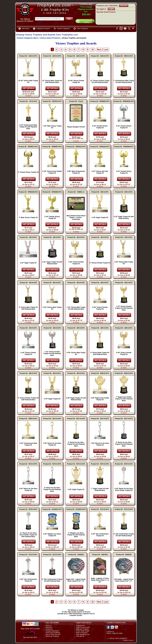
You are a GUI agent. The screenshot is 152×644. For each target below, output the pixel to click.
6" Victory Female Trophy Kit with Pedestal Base (28, 399)
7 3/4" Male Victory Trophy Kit (52, 127)
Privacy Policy (128, 641)
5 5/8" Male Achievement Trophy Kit (76, 172)
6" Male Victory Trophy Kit (28, 218)
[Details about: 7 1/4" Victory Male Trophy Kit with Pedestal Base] (76, 315)
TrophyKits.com (54, 5)
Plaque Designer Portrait (76, 127)
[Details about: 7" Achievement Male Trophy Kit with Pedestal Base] (124, 88)
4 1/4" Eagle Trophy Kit (100, 218)
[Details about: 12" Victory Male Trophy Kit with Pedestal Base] (52, 88)
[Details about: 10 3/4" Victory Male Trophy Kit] (29, 88)
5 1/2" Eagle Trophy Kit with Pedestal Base (124, 218)
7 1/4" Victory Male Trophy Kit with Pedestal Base (76, 308)
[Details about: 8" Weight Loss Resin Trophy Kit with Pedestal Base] (76, 542)
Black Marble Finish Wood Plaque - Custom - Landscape (76, 218)
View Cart (124, 5)
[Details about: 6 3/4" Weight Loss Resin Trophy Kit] (52, 542)
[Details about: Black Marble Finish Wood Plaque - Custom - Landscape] (76, 224)
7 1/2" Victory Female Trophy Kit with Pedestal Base (124, 308)
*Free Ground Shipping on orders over (86, 9)
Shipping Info (80, 626)
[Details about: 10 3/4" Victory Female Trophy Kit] (76, 88)
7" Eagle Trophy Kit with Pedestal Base (100, 489)
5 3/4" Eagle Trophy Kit (76, 489)
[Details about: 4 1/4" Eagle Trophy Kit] (100, 224)
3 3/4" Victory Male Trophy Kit (124, 263)
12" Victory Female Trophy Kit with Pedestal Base (100, 82)
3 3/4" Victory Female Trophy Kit (76, 263)
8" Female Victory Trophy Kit (28, 172)
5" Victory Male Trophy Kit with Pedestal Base (28, 308)
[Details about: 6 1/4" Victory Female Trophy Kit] (100, 315)
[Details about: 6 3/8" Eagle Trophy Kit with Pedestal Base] (76, 406)
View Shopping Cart (83, 634)
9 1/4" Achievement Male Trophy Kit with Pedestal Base (28, 127)
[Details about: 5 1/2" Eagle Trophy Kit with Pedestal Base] (124, 224)
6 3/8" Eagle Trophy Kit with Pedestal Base (76, 399)
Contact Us (110, 632)
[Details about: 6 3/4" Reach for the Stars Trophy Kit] (29, 496)
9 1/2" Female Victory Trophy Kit (124, 172)
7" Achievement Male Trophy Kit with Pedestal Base (124, 82)
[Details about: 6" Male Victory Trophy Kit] (29, 224)
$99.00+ (86, 14)
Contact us (49, 629)
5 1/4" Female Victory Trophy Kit (52, 218)
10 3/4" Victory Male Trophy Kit (28, 82)
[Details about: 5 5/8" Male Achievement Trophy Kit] (76, 179)
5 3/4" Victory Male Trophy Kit (52, 308)
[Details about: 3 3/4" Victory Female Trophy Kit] (76, 270)
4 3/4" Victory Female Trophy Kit (124, 353)
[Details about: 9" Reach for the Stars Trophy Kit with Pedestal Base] (76, 451)
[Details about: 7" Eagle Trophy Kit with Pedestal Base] (100, 496)
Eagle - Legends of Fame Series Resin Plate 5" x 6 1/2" (100, 580)
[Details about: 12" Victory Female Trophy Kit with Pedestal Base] (100, 88)
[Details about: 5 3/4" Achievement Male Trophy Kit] (29, 451)
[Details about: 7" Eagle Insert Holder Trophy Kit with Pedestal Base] (124, 406)
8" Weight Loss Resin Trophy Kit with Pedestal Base (76, 535)
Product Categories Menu (27, 38)
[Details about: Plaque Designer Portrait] (76, 134)
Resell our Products (52, 636)
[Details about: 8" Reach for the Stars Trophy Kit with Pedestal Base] (52, 496)
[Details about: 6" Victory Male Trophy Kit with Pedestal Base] (100, 360)
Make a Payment (82, 633)
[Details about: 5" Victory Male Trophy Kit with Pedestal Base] (29, 315)
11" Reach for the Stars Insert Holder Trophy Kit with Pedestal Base (28, 535)
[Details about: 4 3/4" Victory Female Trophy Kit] (124, 360)
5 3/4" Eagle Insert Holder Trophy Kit (100, 399)
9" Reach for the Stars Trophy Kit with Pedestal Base (76, 444)
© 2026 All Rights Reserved (117, 638)
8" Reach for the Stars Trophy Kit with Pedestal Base (52, 489)
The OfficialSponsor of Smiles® (25, 20)
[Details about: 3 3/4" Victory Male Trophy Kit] (124, 270)
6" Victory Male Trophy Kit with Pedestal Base (100, 353)
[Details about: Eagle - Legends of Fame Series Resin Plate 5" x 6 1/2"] (100, 587)
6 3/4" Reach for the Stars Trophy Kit (28, 489)
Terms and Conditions (53, 633)
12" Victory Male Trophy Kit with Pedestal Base (52, 82)
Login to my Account (83, 627)
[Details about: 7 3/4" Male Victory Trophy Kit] (52, 134)
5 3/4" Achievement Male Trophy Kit (28, 444)
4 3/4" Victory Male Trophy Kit (76, 353)
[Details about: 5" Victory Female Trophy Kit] (100, 270)
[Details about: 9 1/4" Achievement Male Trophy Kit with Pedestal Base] (29, 134)
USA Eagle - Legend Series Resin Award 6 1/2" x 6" (124, 580)
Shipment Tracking (82, 629)
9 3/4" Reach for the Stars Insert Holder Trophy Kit (124, 489)
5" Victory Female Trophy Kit (100, 263)
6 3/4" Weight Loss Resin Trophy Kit (52, 535)
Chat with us (80, 636)
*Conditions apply (86, 4)
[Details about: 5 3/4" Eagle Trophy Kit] (76, 496)
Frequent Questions (52, 631)
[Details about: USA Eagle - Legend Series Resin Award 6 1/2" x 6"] (124, 587)
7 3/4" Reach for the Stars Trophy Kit (52, 444)
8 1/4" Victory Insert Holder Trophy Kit (52, 172)
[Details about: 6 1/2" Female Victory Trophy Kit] (100, 134)
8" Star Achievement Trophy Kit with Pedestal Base (124, 535)
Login (111, 9)
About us (48, 626)
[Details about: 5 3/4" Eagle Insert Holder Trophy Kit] (100, 406)
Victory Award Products (50, 38)
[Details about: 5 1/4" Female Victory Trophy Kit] (52, 224)
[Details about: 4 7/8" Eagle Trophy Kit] (52, 406)
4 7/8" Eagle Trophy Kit (52, 399)
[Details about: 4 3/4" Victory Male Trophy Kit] (76, 360)
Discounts (49, 627)
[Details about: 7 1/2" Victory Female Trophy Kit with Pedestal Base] (124, 315)
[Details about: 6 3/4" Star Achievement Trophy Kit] (100, 542)
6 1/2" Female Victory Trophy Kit (100, 127)
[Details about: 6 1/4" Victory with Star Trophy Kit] (100, 179)
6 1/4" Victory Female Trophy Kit (100, 308)
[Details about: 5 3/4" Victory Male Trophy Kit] (52, 315)
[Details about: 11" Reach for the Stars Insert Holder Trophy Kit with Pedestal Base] (29, 542)
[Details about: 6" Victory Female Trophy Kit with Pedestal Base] (29, 406)
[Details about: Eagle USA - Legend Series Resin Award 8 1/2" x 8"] (76, 587)
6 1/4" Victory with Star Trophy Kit (100, 172)
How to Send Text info (53, 634)
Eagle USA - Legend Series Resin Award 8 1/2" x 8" (76, 580)
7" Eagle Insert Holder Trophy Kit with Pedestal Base (124, 399)
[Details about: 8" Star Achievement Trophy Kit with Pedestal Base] (124, 542)
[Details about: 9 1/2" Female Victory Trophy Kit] (124, 179)
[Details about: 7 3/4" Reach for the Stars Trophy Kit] (52, 451)
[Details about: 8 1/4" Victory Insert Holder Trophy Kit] (52, 179)
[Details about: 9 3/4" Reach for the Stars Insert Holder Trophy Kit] (124, 496)
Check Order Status (83, 631)
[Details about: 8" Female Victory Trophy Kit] (29, 179)
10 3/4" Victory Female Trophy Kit (76, 82)
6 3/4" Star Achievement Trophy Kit (100, 535)
